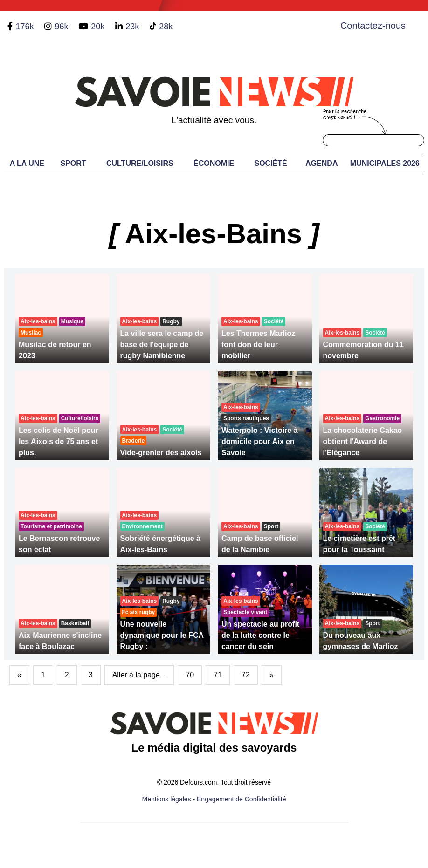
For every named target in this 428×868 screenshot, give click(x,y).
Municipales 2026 (385, 163)
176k (24, 27)
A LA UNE (27, 163)
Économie (214, 163)
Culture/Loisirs (140, 163)
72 (246, 675)
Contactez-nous (373, 26)
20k (98, 27)
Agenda (321, 163)
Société (270, 163)
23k (132, 27)
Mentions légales (167, 799)
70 (190, 675)
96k (61, 27)
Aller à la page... (139, 675)
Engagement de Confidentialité (241, 799)
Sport (73, 163)
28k (166, 27)
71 (218, 675)
